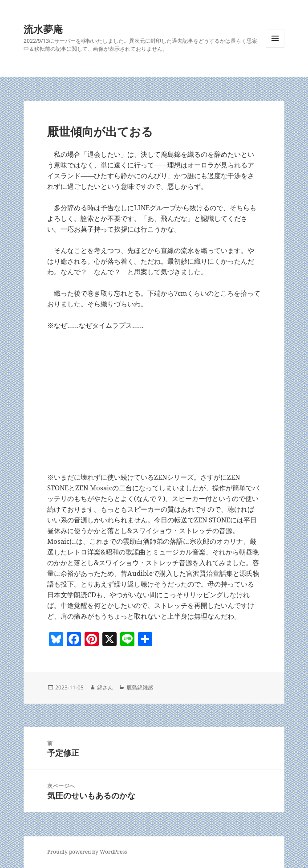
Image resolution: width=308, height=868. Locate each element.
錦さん (105, 687)
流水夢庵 (43, 29)
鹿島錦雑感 (140, 687)
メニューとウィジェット (275, 47)
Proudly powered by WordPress (87, 852)
